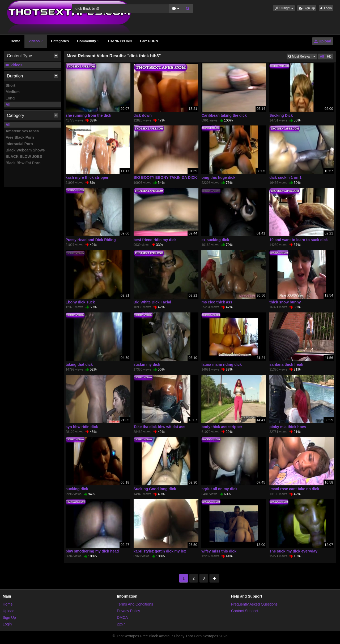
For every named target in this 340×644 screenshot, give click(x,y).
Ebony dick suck (80, 302)
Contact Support (245, 611)
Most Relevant (303, 56)
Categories (60, 41)
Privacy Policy (128, 611)
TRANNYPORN (120, 41)
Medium (13, 92)
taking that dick (79, 364)
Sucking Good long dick (155, 489)
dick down (143, 115)
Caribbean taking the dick (224, 115)
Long (10, 98)
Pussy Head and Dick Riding (91, 240)
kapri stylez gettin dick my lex (160, 551)
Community (88, 41)
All (8, 105)
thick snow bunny (285, 302)
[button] (284, 8)
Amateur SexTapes (22, 131)
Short (10, 85)
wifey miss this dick (219, 551)
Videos (36, 41)
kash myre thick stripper (87, 177)
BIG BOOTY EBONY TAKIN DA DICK (165, 177)
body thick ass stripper (222, 427)
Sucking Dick (281, 115)
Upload (323, 41)
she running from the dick (88, 115)
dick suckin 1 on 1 (285, 177)
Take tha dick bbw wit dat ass (160, 427)
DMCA (122, 617)
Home (15, 41)
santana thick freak (286, 364)
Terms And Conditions (135, 604)
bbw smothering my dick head (92, 551)
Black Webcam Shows (25, 150)
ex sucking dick (215, 240)
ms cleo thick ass (217, 302)
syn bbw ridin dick (82, 427)
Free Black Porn (20, 137)
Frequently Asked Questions (254, 604)
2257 (121, 624)
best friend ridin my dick (155, 240)
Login (326, 8)
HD (329, 56)
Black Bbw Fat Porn (23, 163)
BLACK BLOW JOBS (24, 156)
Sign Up (307, 8)
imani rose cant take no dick (294, 489)
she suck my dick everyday (293, 551)
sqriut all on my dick (219, 489)
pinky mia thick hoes (288, 427)
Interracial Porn (19, 144)
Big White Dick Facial (152, 302)
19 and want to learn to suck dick (298, 240)
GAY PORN (149, 41)
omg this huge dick (218, 177)
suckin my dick (147, 364)
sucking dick (77, 489)
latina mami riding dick (222, 364)
